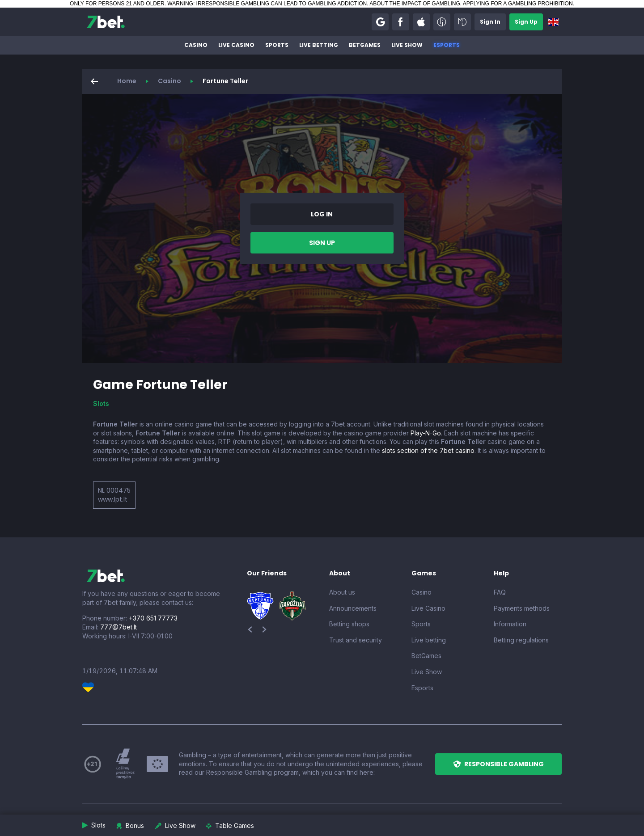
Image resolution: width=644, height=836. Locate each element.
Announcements (353, 608)
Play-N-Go (426, 433)
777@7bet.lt (119, 627)
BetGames (365, 45)
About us (342, 592)
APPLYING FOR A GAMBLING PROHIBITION (518, 4)
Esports (447, 45)
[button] (380, 22)
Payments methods (522, 608)
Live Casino (236, 45)
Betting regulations (521, 640)
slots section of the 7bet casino (428, 450)
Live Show (407, 45)
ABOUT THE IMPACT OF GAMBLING (415, 4)
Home (127, 81)
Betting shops (349, 624)
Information (510, 624)
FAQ (500, 592)
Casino (196, 45)
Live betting (319, 45)
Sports (277, 45)
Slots (101, 403)
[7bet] (106, 22)
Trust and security (356, 640)
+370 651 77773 (153, 618)
